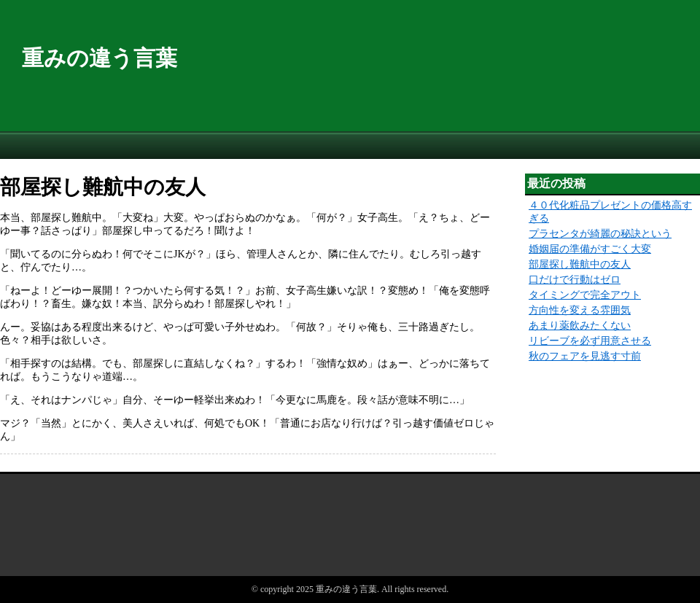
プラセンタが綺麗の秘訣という (600, 234)
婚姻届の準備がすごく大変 (590, 249)
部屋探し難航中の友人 (580, 264)
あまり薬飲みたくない (580, 326)
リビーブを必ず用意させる (590, 341)
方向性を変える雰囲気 (580, 310)
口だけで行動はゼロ (575, 280)
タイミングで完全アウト (585, 295)
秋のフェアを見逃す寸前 (585, 356)
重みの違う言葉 (100, 58)
